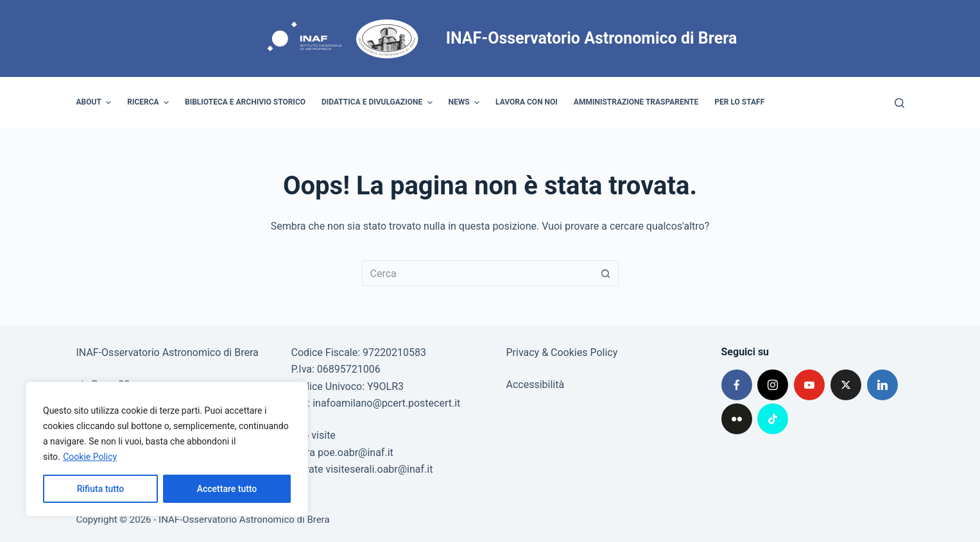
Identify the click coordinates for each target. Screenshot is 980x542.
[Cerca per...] (477, 273)
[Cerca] (899, 103)
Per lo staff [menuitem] (739, 102)
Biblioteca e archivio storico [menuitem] (245, 102)
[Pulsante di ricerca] (606, 273)
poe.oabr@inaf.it (356, 453)
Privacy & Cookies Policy (562, 352)
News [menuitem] (466, 103)
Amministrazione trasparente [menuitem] (636, 102)
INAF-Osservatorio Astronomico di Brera (592, 38)
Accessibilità (536, 385)
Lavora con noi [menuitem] (527, 102)
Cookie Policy (90, 457)
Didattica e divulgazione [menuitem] (379, 103)
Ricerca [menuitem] (150, 103)
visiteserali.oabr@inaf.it (379, 469)
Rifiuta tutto (101, 489)
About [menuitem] (96, 103)
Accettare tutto (227, 489)
